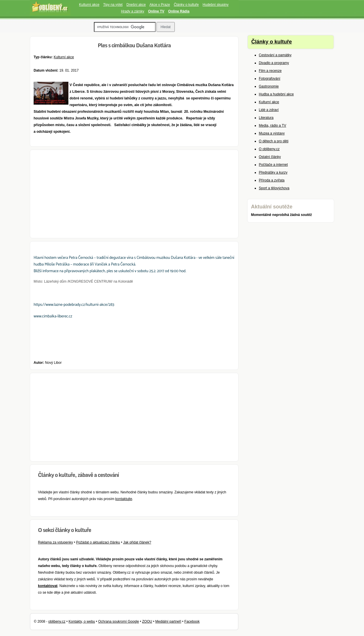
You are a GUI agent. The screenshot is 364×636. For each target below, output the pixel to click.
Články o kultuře (186, 5)
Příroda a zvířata (272, 180)
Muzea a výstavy (272, 133)
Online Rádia (179, 11)
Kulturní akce (89, 5)
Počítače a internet (273, 165)
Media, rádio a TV (273, 126)
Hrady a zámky (133, 11)
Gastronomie (269, 86)
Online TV (156, 11)
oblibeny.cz (57, 622)
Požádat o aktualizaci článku (98, 542)
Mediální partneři (168, 622)
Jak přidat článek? (137, 542)
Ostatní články (270, 157)
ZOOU (147, 622)
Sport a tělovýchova (274, 188)
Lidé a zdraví (269, 110)
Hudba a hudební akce (276, 94)
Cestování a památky (275, 55)
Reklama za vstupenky (55, 542)
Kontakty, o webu (82, 622)
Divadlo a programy (274, 63)
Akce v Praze (160, 5)
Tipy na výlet (113, 5)
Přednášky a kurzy (273, 172)
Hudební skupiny (215, 5)
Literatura (266, 118)
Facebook (192, 622)
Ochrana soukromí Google (119, 622)
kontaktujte (124, 499)
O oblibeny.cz (269, 149)
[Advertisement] (134, 194)
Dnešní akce (136, 5)
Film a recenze (270, 71)
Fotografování (270, 79)
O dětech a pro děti (274, 141)
